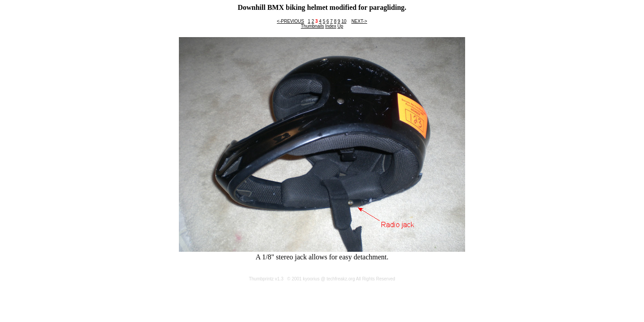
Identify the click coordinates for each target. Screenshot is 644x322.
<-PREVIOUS (290, 21)
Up (340, 26)
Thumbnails (313, 26)
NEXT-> (359, 21)
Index (330, 26)
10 (344, 21)
